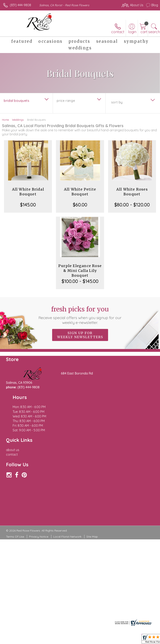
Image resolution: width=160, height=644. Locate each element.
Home (6, 120)
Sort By (117, 102)
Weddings (18, 120)
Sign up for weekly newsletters (80, 335)
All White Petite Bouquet (80, 192)
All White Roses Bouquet (132, 192)
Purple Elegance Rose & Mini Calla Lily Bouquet (80, 271)
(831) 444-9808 (20, 5)
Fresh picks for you (80, 315)
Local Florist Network (67, 494)
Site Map (92, 494)
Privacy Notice (39, 494)
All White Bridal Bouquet (28, 192)
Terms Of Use (15, 494)
